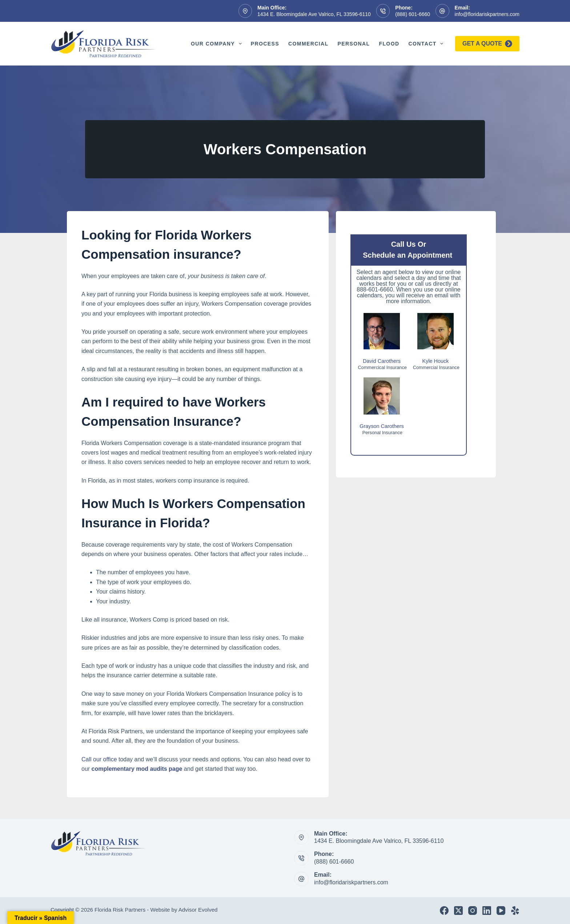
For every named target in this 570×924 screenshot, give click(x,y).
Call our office (99, 759)
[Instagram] (473, 911)
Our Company (218, 44)
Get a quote (487, 44)
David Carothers (382, 361)
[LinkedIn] (487, 911)
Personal (354, 44)
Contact (427, 44)
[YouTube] (501, 911)
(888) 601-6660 (413, 14)
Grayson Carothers (382, 426)
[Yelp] (515, 911)
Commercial (308, 44)
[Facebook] (444, 911)
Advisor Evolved (198, 910)
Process (265, 44)
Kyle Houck (436, 361)
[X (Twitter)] (458, 911)
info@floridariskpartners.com (487, 14)
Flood (389, 44)
